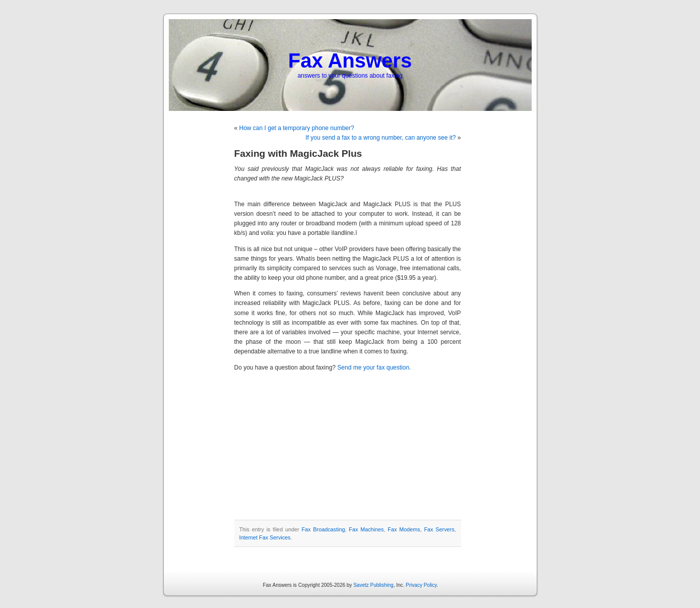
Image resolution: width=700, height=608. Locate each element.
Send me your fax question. (374, 368)
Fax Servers (439, 529)
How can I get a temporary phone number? (297, 128)
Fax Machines (366, 529)
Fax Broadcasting (324, 529)
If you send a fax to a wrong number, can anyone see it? (380, 138)
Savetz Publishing (373, 585)
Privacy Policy (421, 585)
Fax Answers (350, 60)
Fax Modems (404, 529)
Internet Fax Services (265, 537)
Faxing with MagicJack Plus (298, 154)
